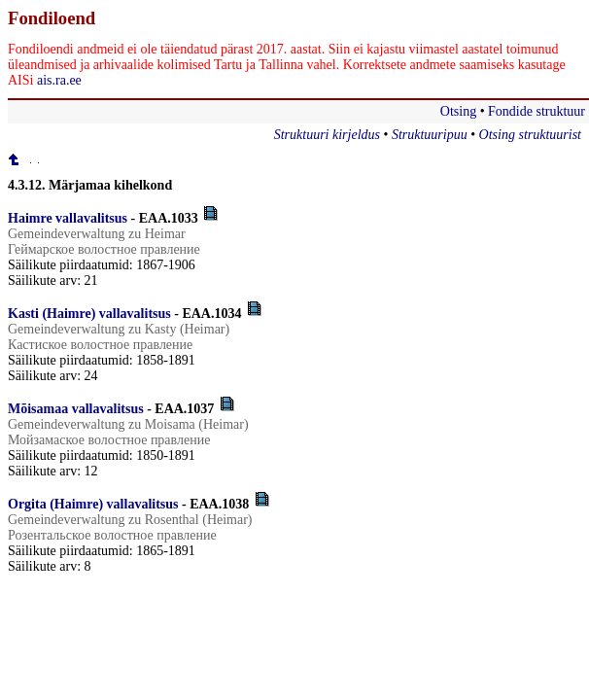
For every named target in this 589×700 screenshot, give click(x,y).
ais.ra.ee (59, 80)
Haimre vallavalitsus (68, 218)
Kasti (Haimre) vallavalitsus (89, 314)
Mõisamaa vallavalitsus (76, 409)
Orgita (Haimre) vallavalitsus (93, 504)
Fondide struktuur (537, 111)
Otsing (458, 111)
